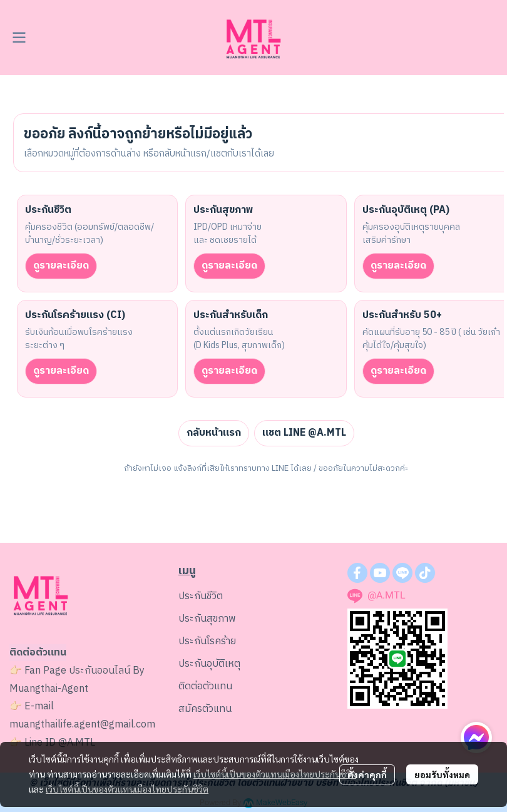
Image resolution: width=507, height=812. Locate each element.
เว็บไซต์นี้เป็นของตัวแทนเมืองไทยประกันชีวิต (275, 774)
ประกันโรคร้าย (207, 641)
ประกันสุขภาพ (207, 619)
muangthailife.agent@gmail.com (82, 725)
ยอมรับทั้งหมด (442, 774)
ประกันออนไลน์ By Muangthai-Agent (77, 680)
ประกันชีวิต (201, 596)
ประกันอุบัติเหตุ (209, 664)
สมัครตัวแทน (205, 709)
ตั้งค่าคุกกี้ (367, 774)
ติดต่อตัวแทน (205, 686)
